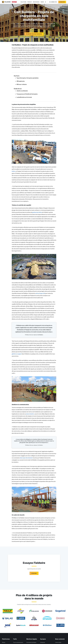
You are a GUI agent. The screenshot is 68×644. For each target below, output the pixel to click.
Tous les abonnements (18, 642)
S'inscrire (62, 2)
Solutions (23, 2)
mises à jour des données (26, 458)
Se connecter (53, 2)
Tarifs (42, 2)
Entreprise (43, 642)
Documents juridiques (31, 642)
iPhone (4, 642)
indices (14, 171)
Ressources (36, 2)
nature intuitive (30, 414)
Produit (30, 2)
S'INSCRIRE (34, 573)
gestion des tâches (37, 212)
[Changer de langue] (45, 2)
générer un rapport (17, 354)
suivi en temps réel (40, 293)
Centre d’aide (58, 642)
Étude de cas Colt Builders (34, 34)
